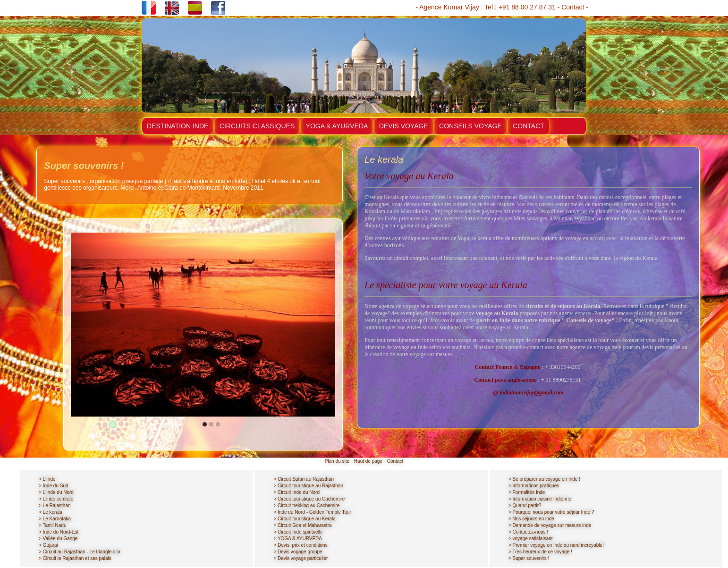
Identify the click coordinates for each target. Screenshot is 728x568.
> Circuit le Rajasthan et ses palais (75, 558)
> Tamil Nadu (52, 525)
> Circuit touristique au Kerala (304, 519)
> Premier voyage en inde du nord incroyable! (556, 545)
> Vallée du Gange (58, 539)
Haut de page (368, 461)
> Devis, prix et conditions (300, 545)
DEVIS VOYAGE (404, 126)
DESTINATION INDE (178, 126)
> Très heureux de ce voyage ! (540, 552)
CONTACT (529, 126)
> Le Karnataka (55, 519)
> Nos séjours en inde (531, 519)
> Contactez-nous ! (528, 532)
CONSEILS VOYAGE (470, 126)
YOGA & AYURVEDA (337, 126)
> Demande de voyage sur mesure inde (550, 525)
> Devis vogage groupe (298, 552)
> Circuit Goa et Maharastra (302, 525)
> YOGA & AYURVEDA (298, 539)
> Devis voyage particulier (301, 558)
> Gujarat (48, 545)
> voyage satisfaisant (531, 539)
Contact (573, 7)
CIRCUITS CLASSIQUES (257, 126)
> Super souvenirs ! (529, 558)
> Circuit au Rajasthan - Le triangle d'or (80, 552)
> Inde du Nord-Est (59, 532)
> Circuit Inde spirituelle (298, 532)
